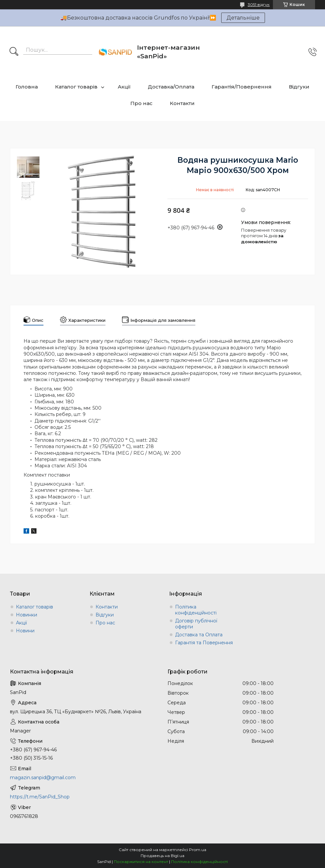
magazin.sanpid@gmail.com (43, 778)
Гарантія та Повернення (204, 643)
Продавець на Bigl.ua (162, 856)
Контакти (182, 103)
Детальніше (243, 18)
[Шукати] (14, 52)
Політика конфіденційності (196, 610)
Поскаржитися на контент (141, 862)
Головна (27, 87)
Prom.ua (198, 850)
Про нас (141, 103)
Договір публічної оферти (196, 624)
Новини (25, 631)
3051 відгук (259, 4)
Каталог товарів (76, 87)
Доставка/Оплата (171, 87)
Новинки (27, 615)
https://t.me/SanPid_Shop (40, 797)
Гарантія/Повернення (242, 87)
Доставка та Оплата (199, 635)
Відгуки (299, 87)
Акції (124, 87)
